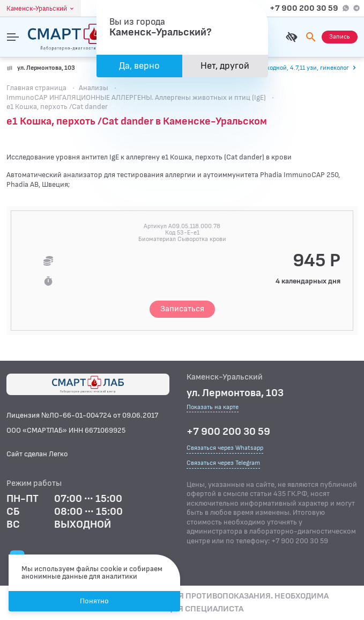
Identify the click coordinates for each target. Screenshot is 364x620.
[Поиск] (311, 37)
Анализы (94, 88)
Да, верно (139, 66)
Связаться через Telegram (223, 463)
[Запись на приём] (340, 37)
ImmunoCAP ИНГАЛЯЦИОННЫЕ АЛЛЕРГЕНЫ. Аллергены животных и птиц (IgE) (136, 97)
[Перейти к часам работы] (290, 68)
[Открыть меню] (13, 37)
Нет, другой (225, 66)
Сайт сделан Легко (37, 454)
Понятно (94, 601)
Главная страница (36, 88)
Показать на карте (213, 408)
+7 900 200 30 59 (304, 8)
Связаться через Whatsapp (225, 448)
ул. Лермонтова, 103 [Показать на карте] (46, 68)
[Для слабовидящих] (292, 37)
